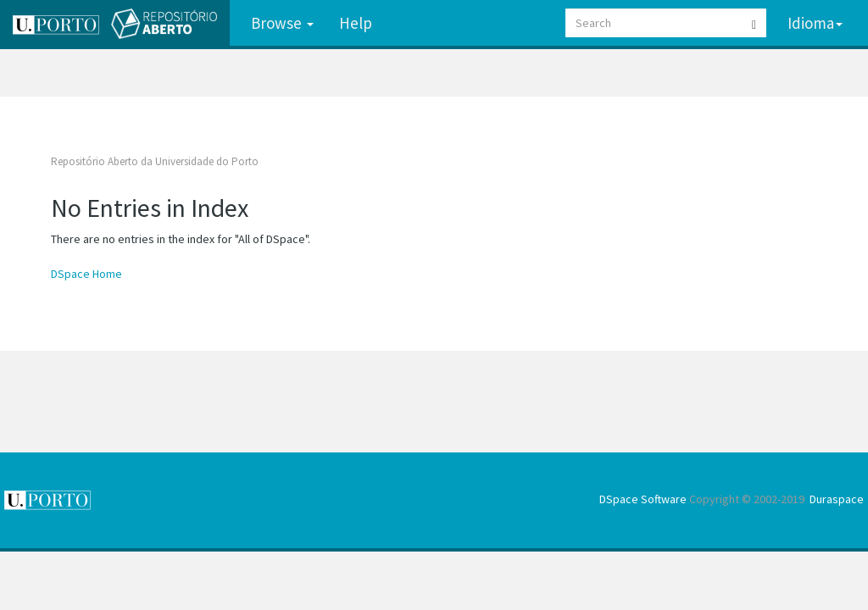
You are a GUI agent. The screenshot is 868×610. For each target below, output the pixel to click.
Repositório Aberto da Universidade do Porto (155, 161)
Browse (282, 23)
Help (356, 23)
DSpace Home (86, 274)
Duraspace (837, 499)
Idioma (815, 23)
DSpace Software (643, 499)
